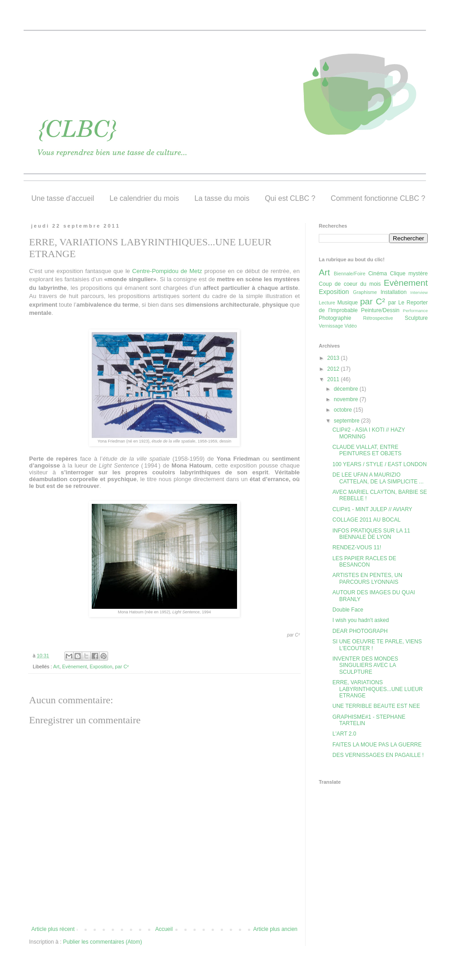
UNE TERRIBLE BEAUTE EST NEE (376, 706)
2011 (334, 379)
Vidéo (350, 326)
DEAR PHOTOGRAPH (360, 631)
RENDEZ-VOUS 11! (357, 547)
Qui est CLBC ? (290, 198)
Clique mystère (409, 274)
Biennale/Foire (350, 274)
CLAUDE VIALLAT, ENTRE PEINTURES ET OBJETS (367, 450)
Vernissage (331, 326)
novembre (347, 399)
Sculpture (416, 318)
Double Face (348, 610)
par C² (122, 667)
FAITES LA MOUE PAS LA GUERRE (377, 745)
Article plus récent (53, 929)
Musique (348, 303)
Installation (393, 292)
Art (56, 667)
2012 (334, 369)
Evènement (75, 667)
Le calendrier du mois (144, 198)
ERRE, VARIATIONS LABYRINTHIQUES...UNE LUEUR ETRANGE (378, 689)
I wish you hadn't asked (361, 620)
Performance (415, 311)
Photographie (335, 318)
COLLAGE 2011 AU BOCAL (366, 520)
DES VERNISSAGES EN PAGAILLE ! (378, 755)
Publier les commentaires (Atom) (103, 942)
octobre (344, 410)
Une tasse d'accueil (63, 198)
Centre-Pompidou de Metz (167, 271)
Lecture (327, 303)
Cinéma (378, 274)
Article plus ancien (275, 929)
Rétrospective (378, 318)
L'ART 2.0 (344, 734)
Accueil (164, 929)
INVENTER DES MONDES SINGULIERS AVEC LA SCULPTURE (365, 665)
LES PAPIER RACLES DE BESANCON (364, 562)
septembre (347, 421)
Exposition (101, 667)
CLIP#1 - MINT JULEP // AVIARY (372, 509)
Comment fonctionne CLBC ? (378, 198)
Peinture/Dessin (380, 310)
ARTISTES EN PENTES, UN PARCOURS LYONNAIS (367, 578)
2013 (334, 358)
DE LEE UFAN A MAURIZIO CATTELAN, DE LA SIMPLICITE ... (378, 478)
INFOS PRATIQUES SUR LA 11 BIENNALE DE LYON (371, 534)
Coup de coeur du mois (350, 284)
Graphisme (365, 292)
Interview (419, 292)
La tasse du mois (222, 198)
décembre (347, 389)
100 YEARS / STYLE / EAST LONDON (380, 464)
